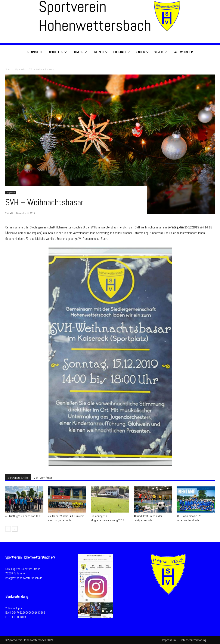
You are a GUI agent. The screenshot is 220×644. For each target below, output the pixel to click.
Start (8, 69)
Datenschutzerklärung (193, 640)
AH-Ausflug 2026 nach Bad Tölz (23, 516)
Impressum (169, 640)
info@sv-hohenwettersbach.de (24, 578)
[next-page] (15, 529)
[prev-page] (8, 529)
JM (12, 213)
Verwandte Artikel (18, 478)
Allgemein (20, 69)
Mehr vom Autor (43, 478)
